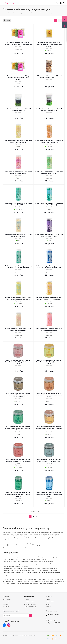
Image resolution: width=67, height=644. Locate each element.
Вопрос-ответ (50, 602)
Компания (6, 596)
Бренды (48, 604)
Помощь (27, 599)
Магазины (6, 604)
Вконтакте (4, 625)
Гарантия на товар (30, 607)
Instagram (9, 625)
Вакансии (6, 602)
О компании (7, 599)
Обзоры (48, 607)
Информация (29, 596)
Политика (6, 607)
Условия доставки (30, 604)
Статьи (48, 599)
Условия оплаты (29, 602)
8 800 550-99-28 (53, 615)
